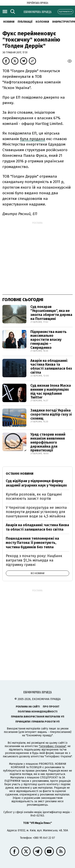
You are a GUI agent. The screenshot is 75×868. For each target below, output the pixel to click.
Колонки (42, 22)
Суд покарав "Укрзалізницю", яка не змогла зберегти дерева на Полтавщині (51, 313)
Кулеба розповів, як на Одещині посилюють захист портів (34, 497)
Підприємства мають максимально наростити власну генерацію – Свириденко (48, 340)
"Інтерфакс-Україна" (52, 746)
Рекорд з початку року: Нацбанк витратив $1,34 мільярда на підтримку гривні (34, 560)
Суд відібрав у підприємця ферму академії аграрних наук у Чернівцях (36, 483)
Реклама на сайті (28, 707)
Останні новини (20, 474)
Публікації (25, 22)
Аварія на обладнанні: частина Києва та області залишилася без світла (51, 367)
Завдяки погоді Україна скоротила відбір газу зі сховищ (51, 414)
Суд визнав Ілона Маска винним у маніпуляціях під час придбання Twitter (51, 391)
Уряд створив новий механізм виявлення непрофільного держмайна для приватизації (48, 442)
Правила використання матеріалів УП (38, 717)
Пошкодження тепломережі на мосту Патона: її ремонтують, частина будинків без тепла (32, 543)
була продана (33, 139)
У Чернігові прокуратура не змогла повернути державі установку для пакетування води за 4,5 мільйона (36, 512)
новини (9, 22)
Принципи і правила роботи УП (37, 722)
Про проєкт (51, 707)
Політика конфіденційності (38, 712)
